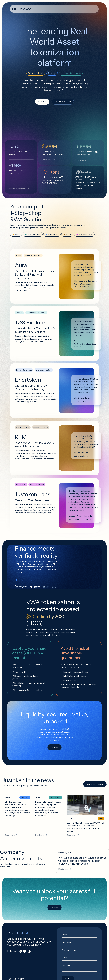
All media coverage (95, 784)
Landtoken (79, 436)
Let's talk (42, 102)
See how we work (63, 102)
